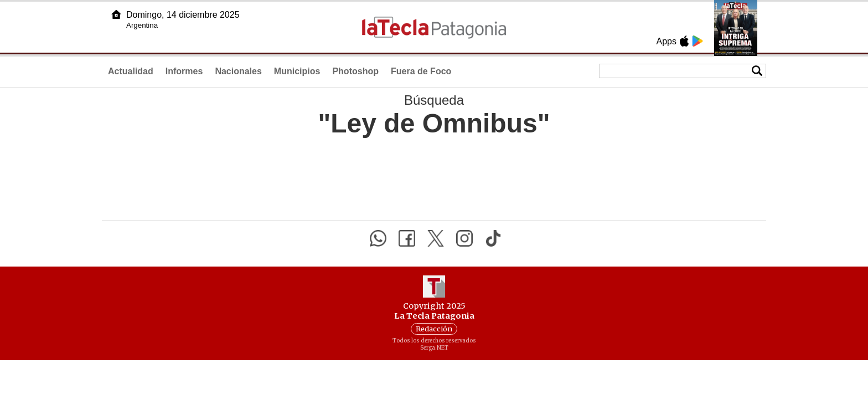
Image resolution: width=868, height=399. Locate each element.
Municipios (297, 71)
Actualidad (131, 71)
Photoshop (355, 71)
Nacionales (238, 71)
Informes (184, 71)
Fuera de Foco (421, 71)
